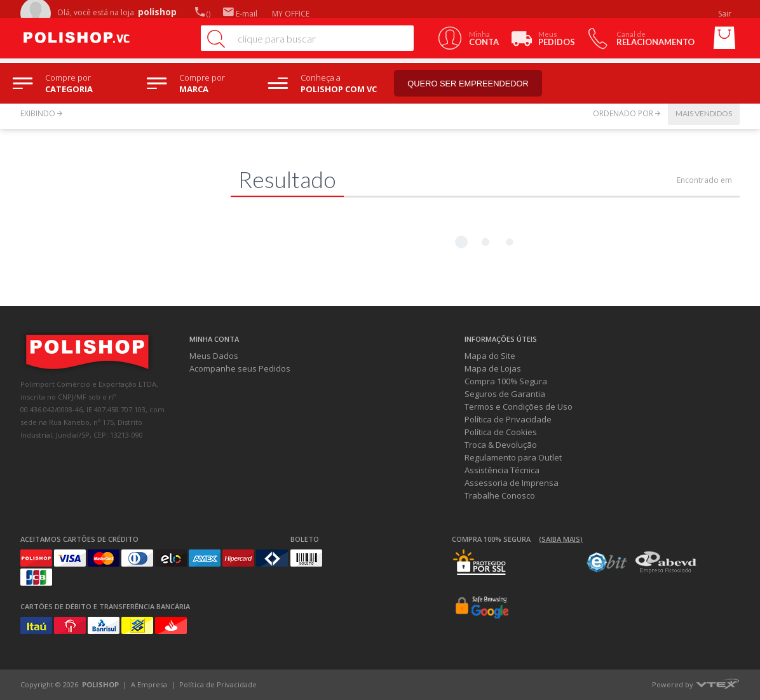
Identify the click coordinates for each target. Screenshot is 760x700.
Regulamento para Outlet (513, 457)
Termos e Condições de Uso (519, 407)
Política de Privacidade (508, 419)
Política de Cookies (501, 432)
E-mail (240, 14)
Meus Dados (214, 356)
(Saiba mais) (561, 539)
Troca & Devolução (501, 445)
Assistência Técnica (502, 470)
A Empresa (149, 684)
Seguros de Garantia (505, 394)
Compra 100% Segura (506, 381)
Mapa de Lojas (493, 368)
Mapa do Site (490, 356)
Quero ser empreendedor (473, 84)
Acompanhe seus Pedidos (240, 368)
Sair (726, 14)
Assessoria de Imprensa (512, 483)
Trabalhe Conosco (500, 495)
